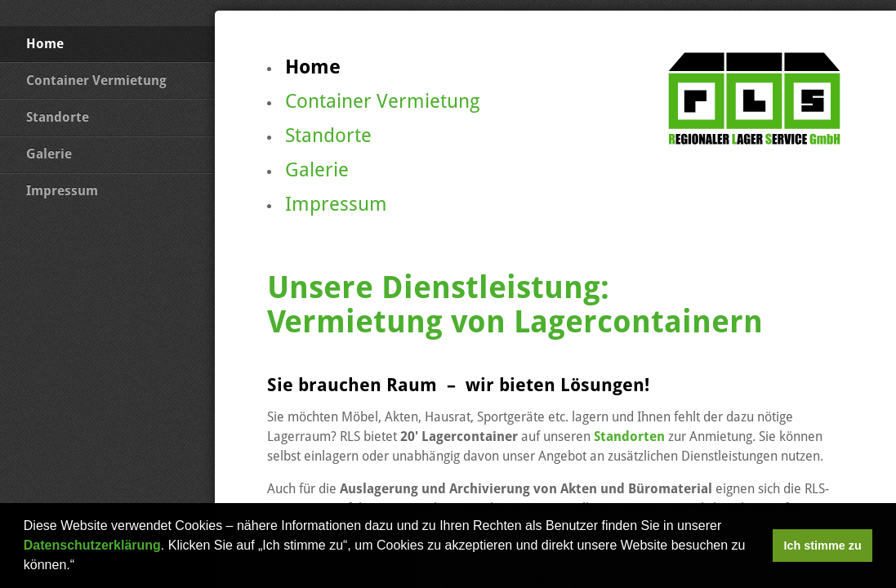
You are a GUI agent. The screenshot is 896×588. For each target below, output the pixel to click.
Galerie (49, 154)
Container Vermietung (96, 80)
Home (45, 44)
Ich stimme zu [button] (823, 546)
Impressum (62, 191)
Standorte (58, 117)
